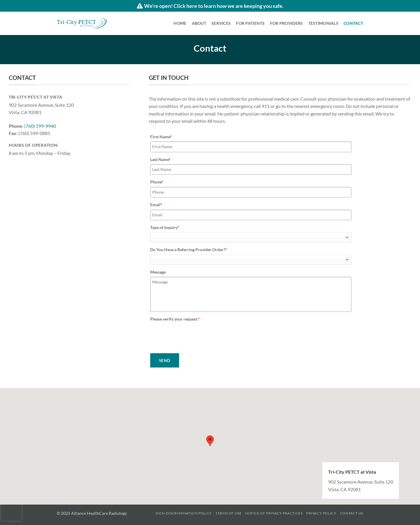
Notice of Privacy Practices (274, 513)
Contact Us (352, 513)
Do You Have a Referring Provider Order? (189, 250)
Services (221, 23)
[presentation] (195, 335)
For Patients (250, 23)
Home (180, 23)
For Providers (287, 23)
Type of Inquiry (165, 227)
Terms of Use (229, 513)
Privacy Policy (321, 513)
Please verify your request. (175, 319)
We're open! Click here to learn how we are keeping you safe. (210, 6)
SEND (165, 360)
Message (158, 272)
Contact (353, 23)
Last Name (160, 159)
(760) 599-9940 (40, 126)
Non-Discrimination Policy (184, 513)
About (199, 23)
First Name (161, 137)
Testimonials (323, 23)
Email (156, 205)
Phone (157, 182)
